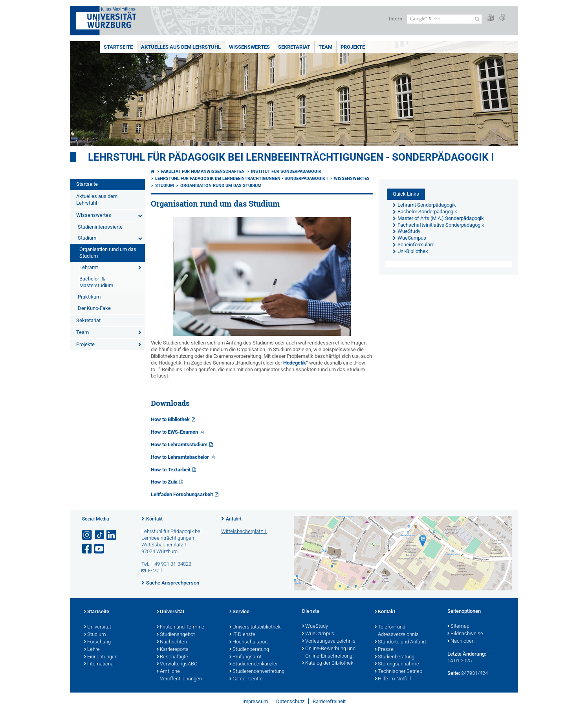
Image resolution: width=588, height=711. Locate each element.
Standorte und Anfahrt (400, 642)
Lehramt (89, 267)
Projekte (353, 47)
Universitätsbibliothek (255, 627)
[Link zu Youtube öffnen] (100, 549)
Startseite (118, 47)
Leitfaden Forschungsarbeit (182, 494)
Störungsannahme (397, 664)
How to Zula (164, 482)
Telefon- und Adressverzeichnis (397, 631)
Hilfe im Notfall (393, 679)
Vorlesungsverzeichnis (329, 641)
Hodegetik (295, 363)
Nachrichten (172, 642)
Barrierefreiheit (329, 701)
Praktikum (89, 297)
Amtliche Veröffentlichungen (179, 675)
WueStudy (315, 627)
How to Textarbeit (171, 470)
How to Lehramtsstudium (179, 444)
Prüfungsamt (245, 657)
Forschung (97, 642)
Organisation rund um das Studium (108, 253)
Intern (396, 19)
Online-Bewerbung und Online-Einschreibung (329, 653)
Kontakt (154, 519)
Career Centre (246, 679)
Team (325, 47)
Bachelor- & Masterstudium (96, 282)
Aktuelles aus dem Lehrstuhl (181, 47)
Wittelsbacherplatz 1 (244, 531)
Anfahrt (234, 519)
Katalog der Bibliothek (328, 663)
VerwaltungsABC (177, 664)
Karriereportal (173, 650)
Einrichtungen (101, 657)
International (99, 664)
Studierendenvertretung (257, 672)
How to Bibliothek (170, 419)
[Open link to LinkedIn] (112, 535)
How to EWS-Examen (174, 432)
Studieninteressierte (100, 227)
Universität (98, 627)
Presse (384, 650)
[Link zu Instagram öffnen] (88, 535)
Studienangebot (176, 635)
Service (239, 612)
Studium (87, 238)
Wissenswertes (249, 47)
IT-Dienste (242, 635)
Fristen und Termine (180, 627)
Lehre (92, 650)
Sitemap (458, 627)
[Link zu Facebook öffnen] (88, 549)
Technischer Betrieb (398, 672)
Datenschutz (290, 701)
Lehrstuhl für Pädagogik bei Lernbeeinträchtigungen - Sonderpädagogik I (291, 157)
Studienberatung (249, 650)
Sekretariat (294, 47)
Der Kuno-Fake (94, 308)
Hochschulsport (249, 642)
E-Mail (155, 571)
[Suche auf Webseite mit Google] (444, 19)
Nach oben (461, 641)
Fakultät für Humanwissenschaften (203, 171)
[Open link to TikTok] (100, 535)
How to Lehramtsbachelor (180, 457)
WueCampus (318, 634)
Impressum (255, 701)
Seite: (454, 673)
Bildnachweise (465, 634)
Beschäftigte (172, 657)
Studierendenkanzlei (253, 664)
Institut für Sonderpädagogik (286, 171)
